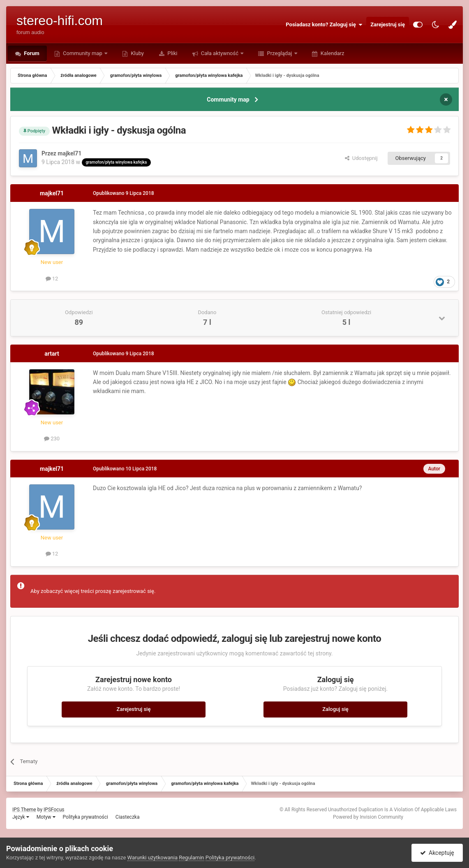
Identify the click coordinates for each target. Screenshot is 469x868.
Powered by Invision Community (368, 817)
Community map (83, 53)
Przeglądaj (279, 53)
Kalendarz (332, 53)
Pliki (172, 53)
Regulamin (191, 858)
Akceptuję (437, 853)
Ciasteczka (128, 817)
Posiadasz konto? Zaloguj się (324, 25)
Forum (31, 53)
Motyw (46, 817)
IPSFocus (54, 810)
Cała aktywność (220, 53)
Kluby (137, 53)
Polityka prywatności (85, 817)
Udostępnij (361, 158)
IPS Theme (24, 810)
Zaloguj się (335, 709)
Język (21, 817)
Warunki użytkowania (152, 858)
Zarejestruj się (388, 24)
